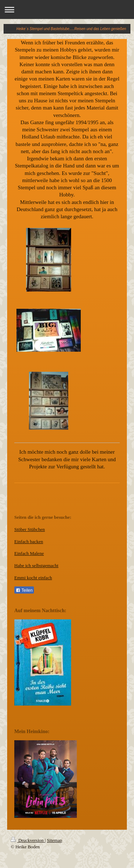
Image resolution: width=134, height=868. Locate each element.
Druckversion (28, 840)
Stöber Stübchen (30, 529)
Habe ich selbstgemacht (36, 565)
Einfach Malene (29, 553)
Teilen (24, 590)
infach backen (30, 542)
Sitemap (54, 840)
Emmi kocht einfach (33, 578)
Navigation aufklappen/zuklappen (67, 9)
